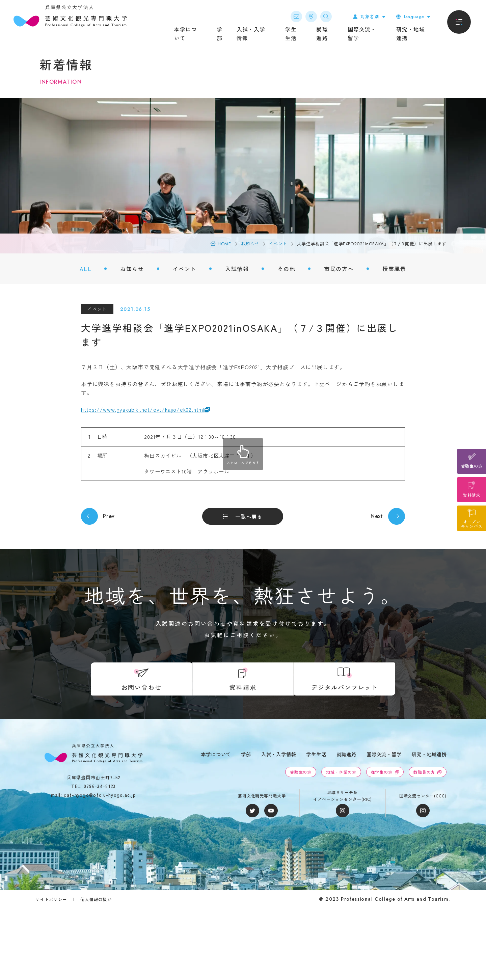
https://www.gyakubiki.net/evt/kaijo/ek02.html (143, 409)
